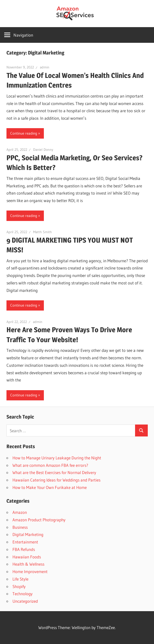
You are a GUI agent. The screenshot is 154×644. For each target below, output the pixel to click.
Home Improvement (30, 571)
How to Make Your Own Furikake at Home (50, 487)
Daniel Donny (43, 150)
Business (20, 527)
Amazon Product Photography (39, 520)
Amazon (20, 512)
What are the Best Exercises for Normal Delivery (54, 472)
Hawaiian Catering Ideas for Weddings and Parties (56, 480)
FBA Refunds (24, 549)
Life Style (20, 579)
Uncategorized (25, 601)
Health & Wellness (28, 564)
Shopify (19, 586)
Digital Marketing (28, 534)
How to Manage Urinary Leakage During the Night (57, 458)
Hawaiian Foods (27, 557)
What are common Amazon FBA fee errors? (50, 465)
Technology (23, 594)
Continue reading (24, 133)
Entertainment (25, 542)
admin (45, 67)
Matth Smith (42, 232)
